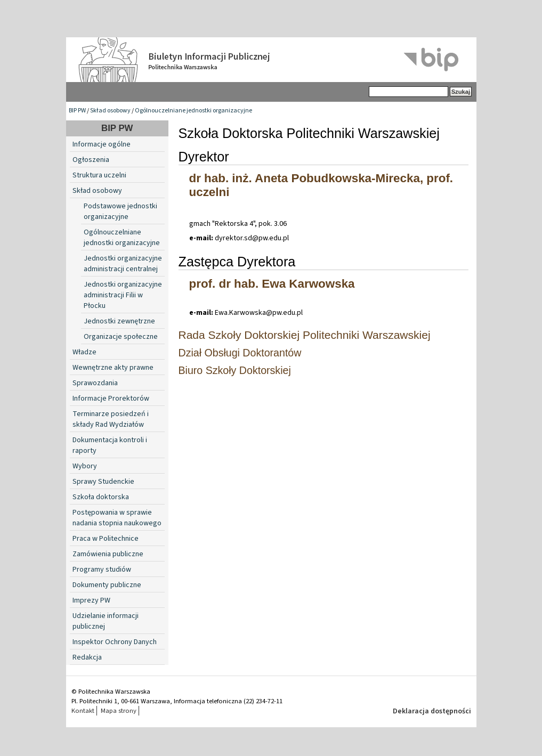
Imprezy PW (91, 600)
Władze (84, 352)
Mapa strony (119, 711)
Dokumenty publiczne (107, 585)
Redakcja (87, 657)
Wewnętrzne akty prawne (113, 368)
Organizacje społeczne (121, 337)
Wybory (85, 466)
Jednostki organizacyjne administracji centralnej (123, 264)
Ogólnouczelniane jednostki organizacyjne (193, 111)
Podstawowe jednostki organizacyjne (120, 212)
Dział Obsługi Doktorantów (240, 353)
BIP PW (77, 111)
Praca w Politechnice (106, 539)
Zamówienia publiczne (108, 554)
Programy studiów (102, 570)
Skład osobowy (110, 111)
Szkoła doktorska (101, 497)
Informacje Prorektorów (111, 399)
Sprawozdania (95, 383)
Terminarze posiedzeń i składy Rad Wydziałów (111, 419)
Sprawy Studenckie (103, 482)
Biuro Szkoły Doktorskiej (235, 370)
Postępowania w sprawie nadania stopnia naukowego (117, 518)
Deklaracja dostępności (432, 711)
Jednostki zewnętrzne (119, 321)
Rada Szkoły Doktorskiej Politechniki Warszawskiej (305, 335)
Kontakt (83, 711)
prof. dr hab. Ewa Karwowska (272, 284)
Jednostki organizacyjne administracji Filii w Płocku (123, 295)
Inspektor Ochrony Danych (115, 642)
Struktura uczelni (99, 175)
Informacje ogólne (102, 144)
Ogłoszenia (91, 160)
